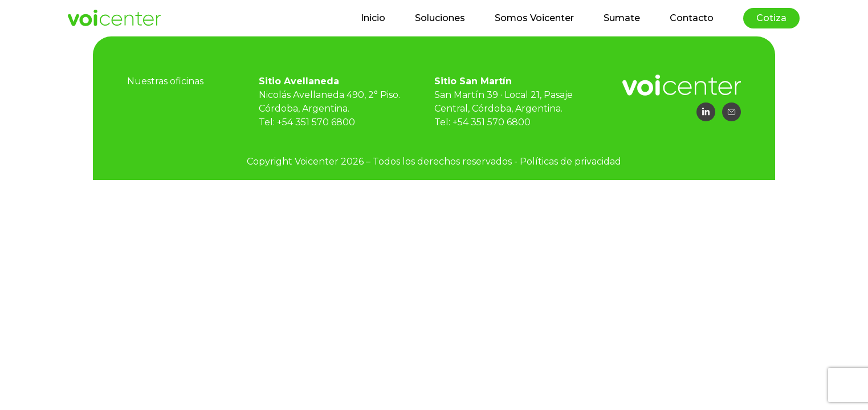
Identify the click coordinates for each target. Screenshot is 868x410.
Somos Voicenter (534, 18)
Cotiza (771, 18)
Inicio (373, 18)
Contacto (692, 18)
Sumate (622, 18)
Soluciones (440, 18)
